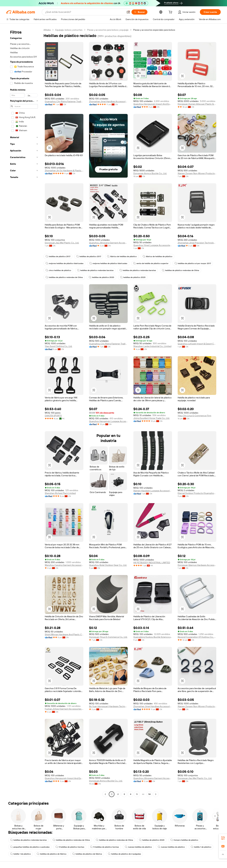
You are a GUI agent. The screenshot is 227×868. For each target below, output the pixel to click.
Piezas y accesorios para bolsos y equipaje (108, 30)
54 (149, 794)
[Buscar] (139, 12)
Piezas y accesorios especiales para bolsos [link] (154, 30)
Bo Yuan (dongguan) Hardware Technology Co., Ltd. (108, 706)
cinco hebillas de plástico (58, 270)
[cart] (171, 12)
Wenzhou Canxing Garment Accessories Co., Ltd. (64, 565)
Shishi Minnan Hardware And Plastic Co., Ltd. (64, 634)
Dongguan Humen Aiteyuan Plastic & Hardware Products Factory (197, 104)
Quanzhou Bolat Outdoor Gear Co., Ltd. (108, 565)
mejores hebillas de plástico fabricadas (64, 263)
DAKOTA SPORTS (53, 416)
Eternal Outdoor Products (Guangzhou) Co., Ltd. (197, 493)
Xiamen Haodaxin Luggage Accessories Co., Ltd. (153, 491)
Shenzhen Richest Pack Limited (60, 493)
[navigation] (24, 412)
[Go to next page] (156, 794)
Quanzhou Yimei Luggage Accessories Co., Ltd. (153, 245)
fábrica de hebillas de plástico (122, 256)
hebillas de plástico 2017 (58, 256)
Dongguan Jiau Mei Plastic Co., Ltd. (62, 243)
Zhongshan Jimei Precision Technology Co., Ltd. (197, 243)
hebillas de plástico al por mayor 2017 (193, 263)
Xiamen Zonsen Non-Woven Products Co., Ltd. (197, 173)
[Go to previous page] (105, 794)
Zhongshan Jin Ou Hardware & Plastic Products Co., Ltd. (64, 171)
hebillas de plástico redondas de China (180, 270)
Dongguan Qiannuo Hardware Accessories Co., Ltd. (197, 565)
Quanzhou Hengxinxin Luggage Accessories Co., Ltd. (108, 421)
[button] (128, 12)
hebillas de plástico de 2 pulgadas (124, 854)
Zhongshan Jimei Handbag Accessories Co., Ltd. (108, 101)
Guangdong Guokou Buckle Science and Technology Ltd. (153, 637)
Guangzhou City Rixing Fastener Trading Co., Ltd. (64, 101)
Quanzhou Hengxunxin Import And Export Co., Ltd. (153, 104)
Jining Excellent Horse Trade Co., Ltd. (151, 418)
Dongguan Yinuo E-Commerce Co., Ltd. (108, 637)
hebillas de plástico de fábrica (52, 854)
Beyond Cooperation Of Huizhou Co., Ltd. (197, 637)
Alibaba (47, 30)
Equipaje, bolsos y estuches (69, 30)
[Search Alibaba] (84, 12)
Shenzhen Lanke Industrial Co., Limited (152, 346)
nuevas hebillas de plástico (138, 847)
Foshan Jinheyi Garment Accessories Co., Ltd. (64, 709)
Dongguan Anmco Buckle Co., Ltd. (150, 173)
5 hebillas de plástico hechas (70, 847)
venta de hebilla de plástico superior (151, 263)
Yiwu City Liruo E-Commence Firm (194, 416)
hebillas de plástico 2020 (101, 277)
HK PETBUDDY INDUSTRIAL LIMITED (152, 563)
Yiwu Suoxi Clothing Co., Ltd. (58, 346)
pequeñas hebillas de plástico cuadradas (30, 847)
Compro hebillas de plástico (184, 840)
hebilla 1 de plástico (201, 847)
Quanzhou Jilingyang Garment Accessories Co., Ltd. (108, 243)
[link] (223, 838)
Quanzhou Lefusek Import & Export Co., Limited (197, 344)
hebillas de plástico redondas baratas (95, 270)
